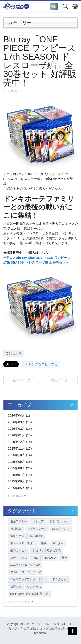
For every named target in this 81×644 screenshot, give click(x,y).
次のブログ (63, 380)
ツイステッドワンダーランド (28, 579)
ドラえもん (59, 579)
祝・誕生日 (37, 536)
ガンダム (58, 543)
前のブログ (18, 380)
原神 (64, 558)
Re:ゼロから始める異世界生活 (29, 594)
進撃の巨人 (17, 536)
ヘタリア (38, 521)
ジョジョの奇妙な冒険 (47, 550)
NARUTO (50, 558)
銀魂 (44, 543)
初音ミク (16, 587)
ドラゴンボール (59, 521)
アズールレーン (37, 529)
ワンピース (14, 353)
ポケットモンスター (23, 543)
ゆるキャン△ (61, 529)
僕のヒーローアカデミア (26, 572)
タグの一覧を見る (21, 602)
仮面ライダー (19, 521)
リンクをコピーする (41, 364)
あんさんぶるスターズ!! (25, 565)
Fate (35, 558)
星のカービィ (19, 550)
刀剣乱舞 (16, 529)
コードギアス (19, 558)
